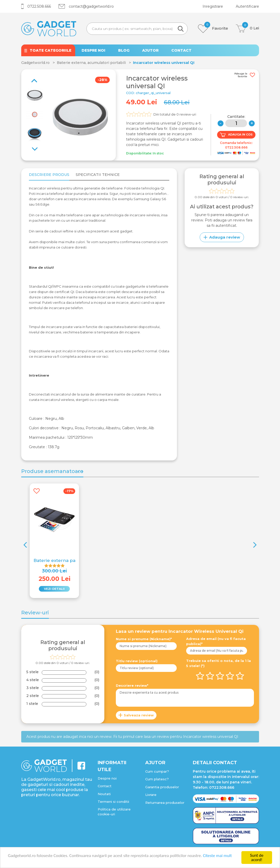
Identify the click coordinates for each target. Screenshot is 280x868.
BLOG (124, 50)
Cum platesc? (157, 779)
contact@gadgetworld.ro (86, 6)
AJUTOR (150, 50)
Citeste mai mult (217, 856)
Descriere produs (49, 175)
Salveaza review (139, 715)
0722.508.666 (36, 6)
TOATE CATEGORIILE (51, 50)
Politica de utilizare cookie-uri (114, 812)
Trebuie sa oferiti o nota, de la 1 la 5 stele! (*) (219, 663)
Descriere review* (132, 685)
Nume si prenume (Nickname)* (144, 639)
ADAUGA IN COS (236, 135)
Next (32, 78)
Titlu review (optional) (137, 661)
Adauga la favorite (245, 75)
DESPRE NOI (93, 50)
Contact (105, 786)
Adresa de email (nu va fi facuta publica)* (216, 641)
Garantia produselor (162, 787)
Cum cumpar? (157, 771)
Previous (37, 146)
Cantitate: (236, 117)
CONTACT (181, 50)
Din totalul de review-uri (175, 114)
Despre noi (107, 778)
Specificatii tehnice (98, 175)
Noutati (104, 794)
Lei (247, 29)
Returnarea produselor (165, 803)
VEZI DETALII (54, 589)
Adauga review (222, 237)
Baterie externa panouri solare (68, 560)
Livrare (151, 795)
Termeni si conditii (113, 802)
